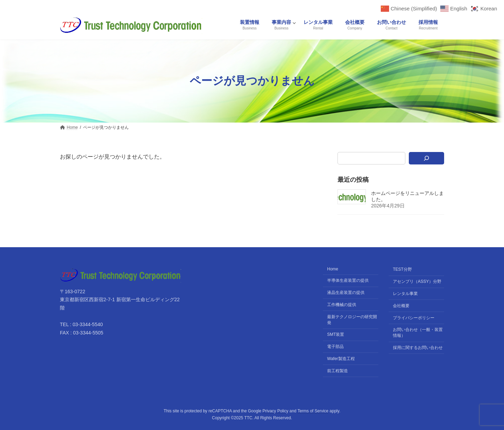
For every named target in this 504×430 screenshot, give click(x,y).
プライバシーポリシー (414, 317)
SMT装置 (336, 334)
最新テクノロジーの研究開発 (352, 319)
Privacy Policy (275, 411)
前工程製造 (337, 370)
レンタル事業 (405, 294)
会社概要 (401, 306)
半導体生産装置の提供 (348, 280)
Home (333, 269)
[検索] (427, 158)
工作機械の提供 (342, 305)
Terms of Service (313, 411)
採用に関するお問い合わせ (418, 348)
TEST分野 (402, 269)
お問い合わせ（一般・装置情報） (418, 333)
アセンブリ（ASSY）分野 (417, 281)
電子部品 (335, 347)
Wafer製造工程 (341, 359)
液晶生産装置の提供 (346, 293)
